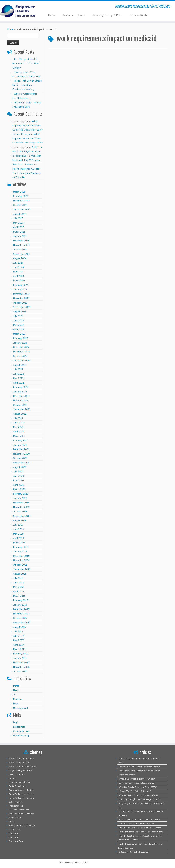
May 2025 (18, 223)
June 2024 (18, 267)
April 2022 (18, 383)
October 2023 (20, 303)
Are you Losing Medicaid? (20, 770)
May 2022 (18, 378)
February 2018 (21, 600)
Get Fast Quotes (139, 15)
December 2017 (21, 609)
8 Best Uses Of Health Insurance (133, 852)
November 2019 (21, 507)
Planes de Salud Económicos (22, 814)
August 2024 (20, 258)
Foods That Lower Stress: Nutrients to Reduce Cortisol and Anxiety (27, 85)
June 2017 (18, 636)
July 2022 (18, 369)
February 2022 (21, 387)
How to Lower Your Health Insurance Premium (139, 767)
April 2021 (18, 432)
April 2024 (18, 276)
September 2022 (22, 360)
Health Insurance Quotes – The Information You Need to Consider (27, 173)
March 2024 (19, 281)
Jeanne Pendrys (21, 134)
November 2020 (21, 454)
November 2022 (21, 352)
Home (52, 15)
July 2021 (18, 418)
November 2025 (21, 201)
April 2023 (18, 329)
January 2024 (20, 289)
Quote (12, 822)
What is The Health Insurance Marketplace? (138, 795)
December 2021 (21, 396)
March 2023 (19, 334)
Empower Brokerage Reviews (22, 790)
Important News (16, 806)
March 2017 (19, 649)
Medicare (18, 699)
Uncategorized (20, 708)
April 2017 (18, 645)
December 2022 (21, 347)
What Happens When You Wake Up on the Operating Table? (28, 125)
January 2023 (20, 343)
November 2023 (21, 298)
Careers (12, 778)
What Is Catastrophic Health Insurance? (137, 779)
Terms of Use (15, 829)
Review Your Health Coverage (22, 825)
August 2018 (20, 574)
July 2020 (18, 471)
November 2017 (21, 614)
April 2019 (18, 538)
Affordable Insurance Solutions (23, 767)
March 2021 (19, 436)
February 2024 (21, 285)
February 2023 (21, 338)
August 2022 (20, 365)
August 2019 (20, 520)
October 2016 (20, 671)
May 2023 (18, 325)
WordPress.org (21, 736)
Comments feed (21, 731)
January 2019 (20, 551)
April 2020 (18, 485)
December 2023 (21, 294)
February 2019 (21, 547)
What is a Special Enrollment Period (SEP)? (138, 787)
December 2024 (21, 241)
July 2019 (18, 525)
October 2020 (20, 458)
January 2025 (20, 236)
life (15, 695)
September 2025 (22, 209)
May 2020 (18, 480)
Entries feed (19, 727)
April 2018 (18, 591)
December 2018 (21, 556)
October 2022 (20, 356)
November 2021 (21, 400)
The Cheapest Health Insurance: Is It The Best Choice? (26, 63)
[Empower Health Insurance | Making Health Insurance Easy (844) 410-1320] (21, 11)
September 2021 (22, 409)
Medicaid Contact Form (19, 810)
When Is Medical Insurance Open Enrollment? (139, 819)
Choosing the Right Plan (106, 15)
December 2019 (21, 503)
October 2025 (20, 205)
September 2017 (22, 623)
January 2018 (20, 605)
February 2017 (21, 654)
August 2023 (20, 312)
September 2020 (22, 463)
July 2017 (18, 631)
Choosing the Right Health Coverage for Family (140, 799)
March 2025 (19, 232)
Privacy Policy (15, 818)
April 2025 (18, 227)
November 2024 (21, 245)
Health (16, 690)
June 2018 (18, 583)
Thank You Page (16, 841)
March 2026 (19, 192)
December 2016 (21, 662)
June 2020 (18, 476)
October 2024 (20, 249)
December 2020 (21, 449)
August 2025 (20, 214)
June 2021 (18, 423)
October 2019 (20, 511)
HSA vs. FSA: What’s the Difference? (135, 791)
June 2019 (18, 529)
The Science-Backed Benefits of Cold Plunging (140, 828)
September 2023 (22, 307)
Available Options (73, 15)
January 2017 (20, 658)
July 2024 (18, 263)
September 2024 (22, 254)
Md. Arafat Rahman (23, 165)
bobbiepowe (20, 156)
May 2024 (18, 272)
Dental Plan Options (18, 786)
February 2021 (21, 440)
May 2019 (18, 534)
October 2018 (20, 565)
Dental (16, 686)
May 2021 (18, 427)
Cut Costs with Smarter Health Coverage (137, 824)
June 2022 (18, 374)
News (16, 703)
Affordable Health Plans (19, 763)
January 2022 (20, 392)
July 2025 (18, 218)
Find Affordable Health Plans (21, 794)
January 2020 (20, 498)
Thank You (14, 833)
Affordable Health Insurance (21, 759)
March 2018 (19, 596)
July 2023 (18, 316)
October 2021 (20, 405)
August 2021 (20, 414)
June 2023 (18, 320)
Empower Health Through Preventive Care (137, 783)
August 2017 (20, 627)
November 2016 (21, 667)
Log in (16, 722)
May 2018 (18, 587)
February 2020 (21, 494)
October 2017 (20, 618)
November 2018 (21, 560)
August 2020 (20, 467)
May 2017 (18, 640)
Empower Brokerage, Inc (77, 863)
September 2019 (22, 516)
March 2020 (19, 489)
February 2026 (21, 196)
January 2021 (20, 445)
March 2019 (19, 543)
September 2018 (22, 569)
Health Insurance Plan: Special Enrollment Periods (141, 832)
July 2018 (18, 578)
